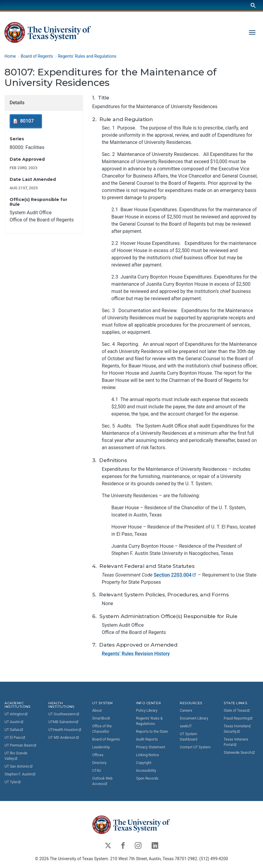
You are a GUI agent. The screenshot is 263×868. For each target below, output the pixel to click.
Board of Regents (37, 56)
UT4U (97, 770)
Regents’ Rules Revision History (136, 654)
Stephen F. (20, 774)
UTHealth (65, 730)
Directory (99, 763)
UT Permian (21, 745)
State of (237, 710)
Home (10, 56)
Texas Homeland (238, 729)
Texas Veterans (236, 742)
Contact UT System (195, 747)
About (97, 710)
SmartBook (101, 718)
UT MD (64, 738)
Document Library (194, 718)
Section (175, 575)
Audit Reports (147, 739)
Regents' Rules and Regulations (87, 56)
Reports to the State (152, 731)
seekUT (186, 726)
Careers (186, 710)
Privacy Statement (151, 747)
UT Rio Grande (16, 756)
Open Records (147, 778)
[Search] (253, 5)
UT (16, 714)
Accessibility (146, 770)
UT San (19, 766)
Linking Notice (147, 755)
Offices (98, 755)
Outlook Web (103, 781)
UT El (15, 738)
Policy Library (147, 710)
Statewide (240, 752)
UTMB (64, 722)
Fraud (238, 718)
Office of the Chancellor (102, 729)
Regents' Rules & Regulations (149, 721)
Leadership (101, 747)
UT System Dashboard (189, 736)
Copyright (144, 763)
